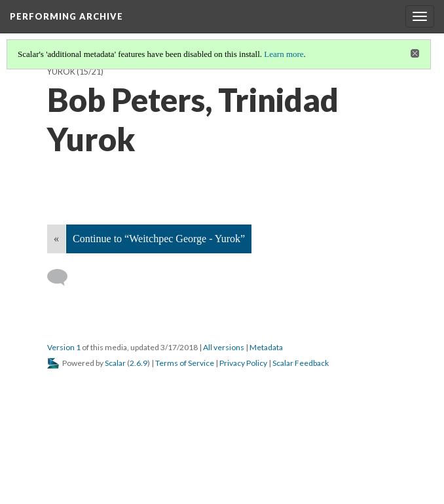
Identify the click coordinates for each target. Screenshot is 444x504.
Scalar (115, 363)
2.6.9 (139, 363)
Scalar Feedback (301, 363)
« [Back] (56, 239)
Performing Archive (66, 16)
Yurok (61, 72)
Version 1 (64, 347)
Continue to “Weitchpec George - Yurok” (159, 239)
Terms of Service (185, 363)
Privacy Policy (243, 363)
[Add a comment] (63, 278)
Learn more (284, 54)
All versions (224, 347)
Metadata (266, 347)
